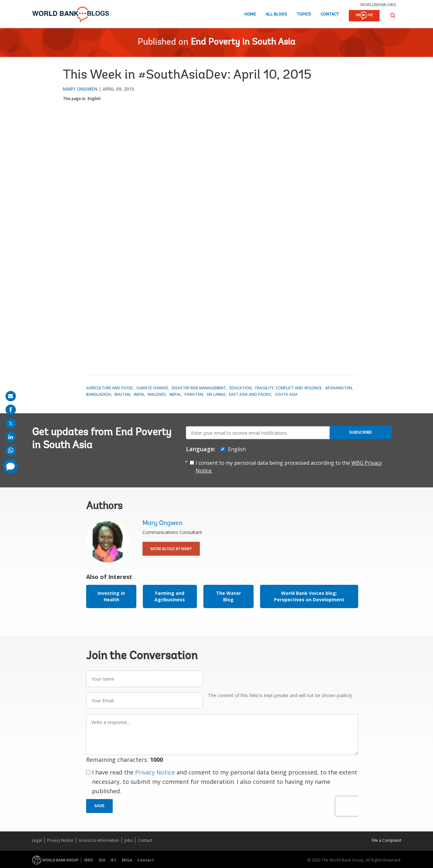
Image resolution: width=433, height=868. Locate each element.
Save (99, 806)
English (94, 99)
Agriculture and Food (109, 388)
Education (241, 388)
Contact (330, 14)
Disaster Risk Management (199, 388)
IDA (102, 860)
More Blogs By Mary (171, 549)
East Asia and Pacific (250, 394)
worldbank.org (378, 5)
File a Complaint (387, 840)
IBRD (89, 860)
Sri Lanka (216, 394)
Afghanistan (339, 388)
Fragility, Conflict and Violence (288, 388)
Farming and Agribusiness (170, 596)
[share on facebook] (11, 410)
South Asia (286, 394)
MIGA (127, 860)
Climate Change (152, 388)
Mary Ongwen (80, 89)
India (139, 394)
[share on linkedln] (11, 437)
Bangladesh (99, 394)
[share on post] (11, 423)
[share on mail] (11, 396)
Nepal (175, 394)
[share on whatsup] (11, 451)
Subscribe (361, 432)
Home (250, 14)
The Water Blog (228, 596)
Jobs (128, 840)
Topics (304, 14)
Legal (37, 840)
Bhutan (122, 394)
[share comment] (11, 466)
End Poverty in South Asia (243, 42)
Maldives (157, 394)
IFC (114, 860)
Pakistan (194, 394)
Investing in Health (111, 596)
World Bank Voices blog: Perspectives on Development (309, 596)
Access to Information (99, 840)
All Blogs (276, 14)
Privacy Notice (155, 772)
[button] (393, 15)
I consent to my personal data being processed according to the (289, 467)
